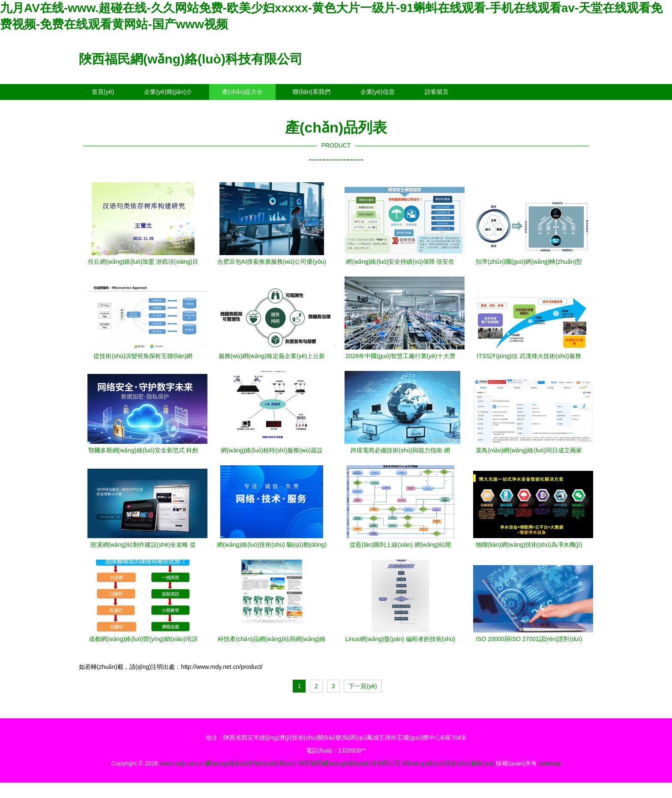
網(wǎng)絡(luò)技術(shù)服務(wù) (251, 763)
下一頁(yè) (363, 686)
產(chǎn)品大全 (243, 92)
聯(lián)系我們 (311, 92)
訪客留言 (437, 92)
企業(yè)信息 (378, 92)
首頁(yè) (103, 92)
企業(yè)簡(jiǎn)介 (168, 92)
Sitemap (550, 763)
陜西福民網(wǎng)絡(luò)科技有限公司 (191, 59)
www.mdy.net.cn (181, 763)
